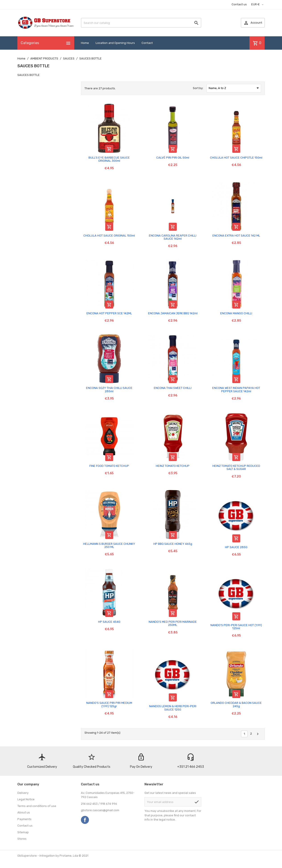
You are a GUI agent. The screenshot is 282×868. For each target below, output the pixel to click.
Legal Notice (26, 799)
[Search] (141, 23)
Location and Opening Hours (115, 43)
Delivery (23, 793)
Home (85, 43)
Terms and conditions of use (37, 806)
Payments (24, 819)
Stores (22, 839)
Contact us (239, 4)
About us (24, 812)
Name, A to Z (235, 88)
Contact (147, 43)
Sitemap (23, 832)
